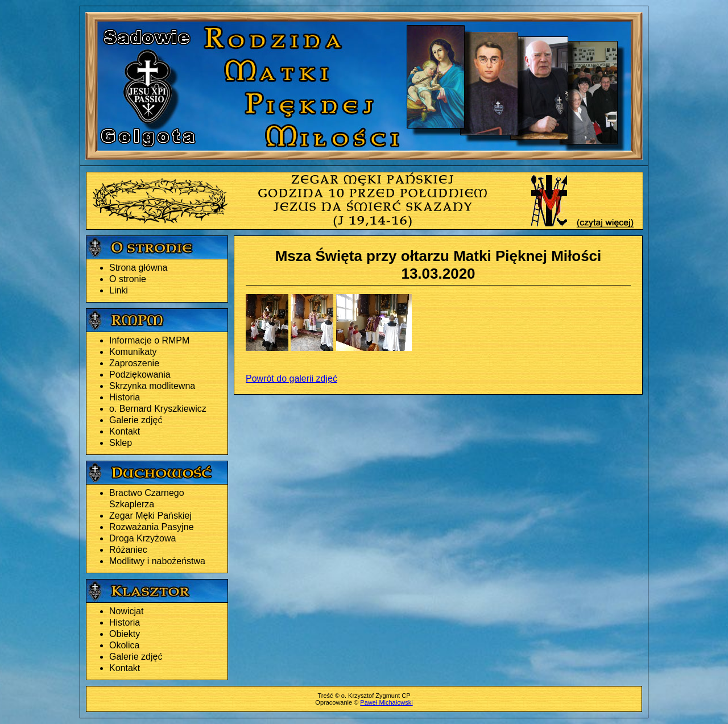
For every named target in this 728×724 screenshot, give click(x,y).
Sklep (121, 443)
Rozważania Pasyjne (152, 527)
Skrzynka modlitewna (152, 386)
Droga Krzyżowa (142, 538)
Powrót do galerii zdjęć (291, 378)
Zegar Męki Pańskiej (150, 516)
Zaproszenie (134, 363)
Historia (125, 397)
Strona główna (138, 268)
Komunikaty (133, 352)
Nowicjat (126, 611)
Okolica (124, 645)
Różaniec (128, 550)
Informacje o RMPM (149, 340)
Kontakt (125, 431)
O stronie (128, 279)
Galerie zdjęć (136, 420)
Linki (119, 290)
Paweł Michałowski (386, 702)
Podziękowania (140, 375)
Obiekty (125, 634)
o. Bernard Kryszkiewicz (158, 409)
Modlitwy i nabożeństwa (157, 561)
